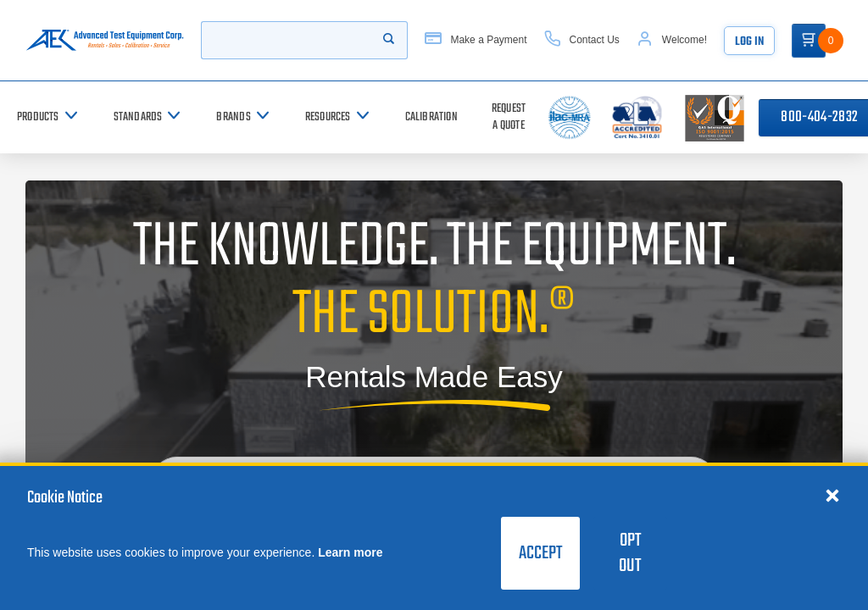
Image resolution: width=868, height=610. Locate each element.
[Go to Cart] (809, 41)
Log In (749, 42)
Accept (540, 553)
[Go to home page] (105, 40)
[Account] (672, 40)
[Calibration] (431, 117)
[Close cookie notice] (832, 495)
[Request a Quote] (509, 117)
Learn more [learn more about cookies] (350, 552)
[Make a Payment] (476, 40)
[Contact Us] (582, 40)
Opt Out (630, 553)
